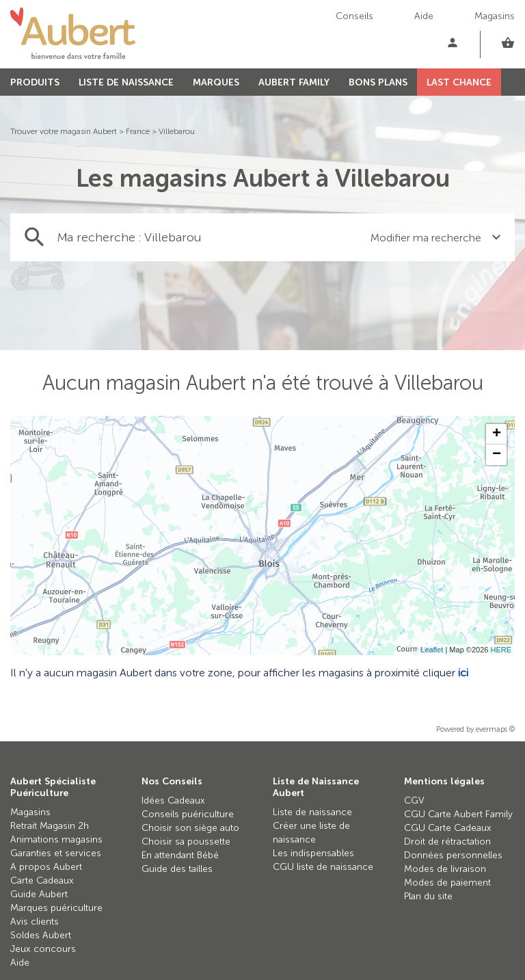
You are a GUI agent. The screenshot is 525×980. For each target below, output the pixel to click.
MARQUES (216, 82)
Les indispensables (313, 853)
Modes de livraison (445, 869)
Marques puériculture (56, 908)
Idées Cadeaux (173, 800)
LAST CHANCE (459, 82)
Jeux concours (43, 949)
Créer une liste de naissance (311, 833)
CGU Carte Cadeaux (448, 828)
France (138, 131)
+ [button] (497, 434)
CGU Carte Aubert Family (458, 814)
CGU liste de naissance (323, 867)
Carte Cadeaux (42, 880)
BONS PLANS (378, 82)
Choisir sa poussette (186, 842)
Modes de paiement (447, 883)
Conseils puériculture (188, 814)
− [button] (497, 455)
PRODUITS (35, 82)
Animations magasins (56, 839)
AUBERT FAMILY (294, 82)
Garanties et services (56, 853)
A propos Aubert (46, 867)
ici (463, 673)
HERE (501, 650)
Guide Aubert (39, 894)
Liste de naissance (312, 812)
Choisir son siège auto (190, 828)
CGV (414, 800)
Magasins (495, 16)
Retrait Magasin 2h (50, 826)
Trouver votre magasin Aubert (64, 131)
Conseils (354, 16)
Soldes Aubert (41, 935)
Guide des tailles (177, 869)
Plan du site (428, 896)
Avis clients (35, 922)
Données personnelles (453, 855)
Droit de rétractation (447, 842)
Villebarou (177, 131)
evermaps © (495, 729)
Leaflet (432, 650)
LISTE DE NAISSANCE (126, 82)
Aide (424, 16)
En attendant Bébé (180, 855)
